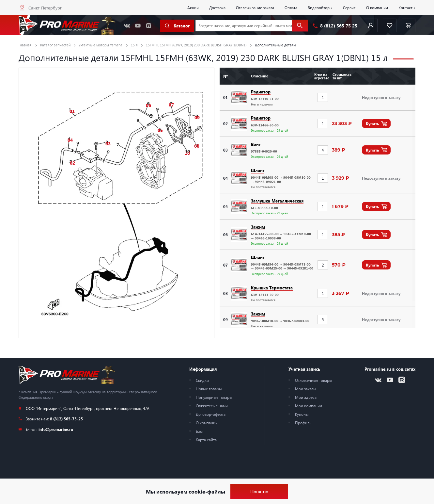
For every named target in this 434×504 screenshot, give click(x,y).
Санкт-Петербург (45, 8)
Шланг (258, 170)
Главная (25, 45)
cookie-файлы (207, 491)
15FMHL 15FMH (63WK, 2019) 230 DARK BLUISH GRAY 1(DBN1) (196, 45)
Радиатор (261, 92)
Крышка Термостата (272, 288)
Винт (256, 144)
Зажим (258, 227)
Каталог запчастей (55, 45)
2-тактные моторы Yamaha (101, 45)
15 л (134, 45)
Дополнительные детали (275, 45)
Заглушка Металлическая (277, 201)
